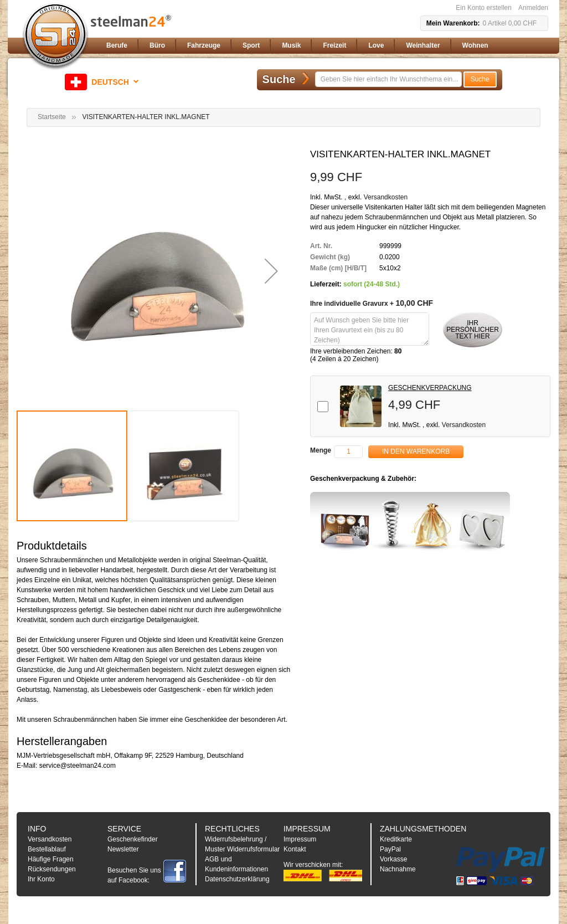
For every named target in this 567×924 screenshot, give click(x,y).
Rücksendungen (52, 869)
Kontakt (295, 849)
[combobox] (388, 79)
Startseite (52, 117)
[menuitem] (117, 46)
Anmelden (533, 8)
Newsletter (123, 849)
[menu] (325, 46)
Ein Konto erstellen (484, 8)
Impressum (300, 839)
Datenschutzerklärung (237, 879)
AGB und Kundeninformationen (236, 864)
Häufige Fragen (51, 859)
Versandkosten (386, 197)
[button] (104, 82)
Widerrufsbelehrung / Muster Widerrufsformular (242, 844)
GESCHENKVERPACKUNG (430, 388)
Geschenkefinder (133, 839)
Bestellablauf (47, 849)
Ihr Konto (41, 879)
